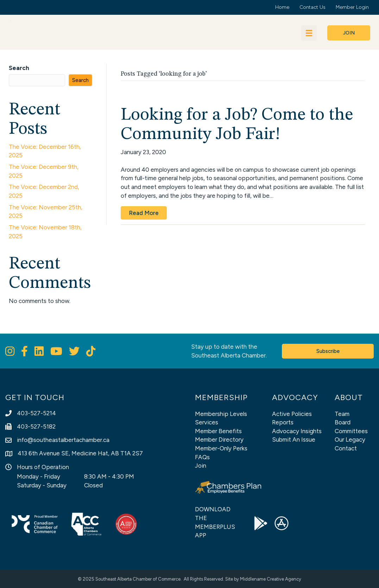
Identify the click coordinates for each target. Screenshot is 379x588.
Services (207, 422)
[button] (349, 33)
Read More (144, 213)
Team (342, 414)
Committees (351, 431)
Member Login (352, 7)
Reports (283, 422)
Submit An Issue (294, 440)
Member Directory (219, 440)
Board (343, 422)
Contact (346, 448)
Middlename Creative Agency (271, 579)
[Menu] (309, 33)
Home (282, 7)
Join (201, 466)
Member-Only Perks (221, 448)
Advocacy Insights (297, 431)
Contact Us (312, 7)
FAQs (202, 457)
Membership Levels (221, 414)
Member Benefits (218, 431)
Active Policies (292, 414)
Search (19, 68)
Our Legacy (350, 440)
